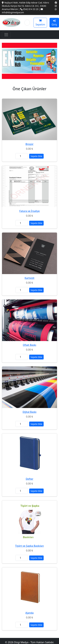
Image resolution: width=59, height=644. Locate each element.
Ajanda (29, 613)
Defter (30, 479)
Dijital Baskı (29, 412)
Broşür (29, 144)
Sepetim (40, 23)
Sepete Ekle (36, 156)
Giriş (54, 23)
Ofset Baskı (30, 345)
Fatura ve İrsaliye (30, 211)
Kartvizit (30, 278)
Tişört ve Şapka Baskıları (29, 546)
